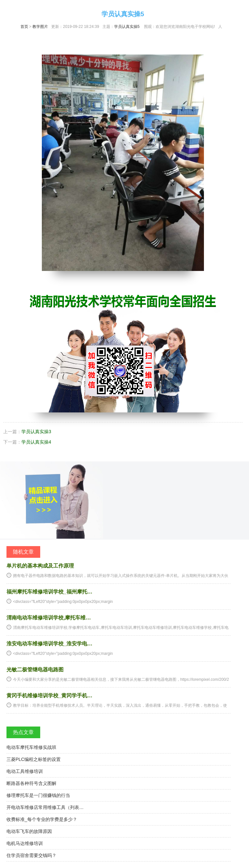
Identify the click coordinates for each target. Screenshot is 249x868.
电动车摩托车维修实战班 (31, 747)
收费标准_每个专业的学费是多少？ (42, 819)
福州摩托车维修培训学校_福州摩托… (49, 592)
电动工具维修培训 (25, 771)
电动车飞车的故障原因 (29, 831)
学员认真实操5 (127, 27)
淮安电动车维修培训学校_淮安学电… (49, 644)
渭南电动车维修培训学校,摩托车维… (49, 618)
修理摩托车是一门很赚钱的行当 (38, 795)
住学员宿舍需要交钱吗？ (31, 855)
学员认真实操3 (36, 432)
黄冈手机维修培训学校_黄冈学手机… (49, 696)
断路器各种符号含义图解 (31, 783)
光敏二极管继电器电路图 (35, 670)
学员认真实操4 (36, 442)
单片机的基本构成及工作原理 (40, 566)
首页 (24, 27)
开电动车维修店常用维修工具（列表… (45, 807)
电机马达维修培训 (25, 843)
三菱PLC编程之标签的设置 (34, 759)
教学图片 (40, 27)
